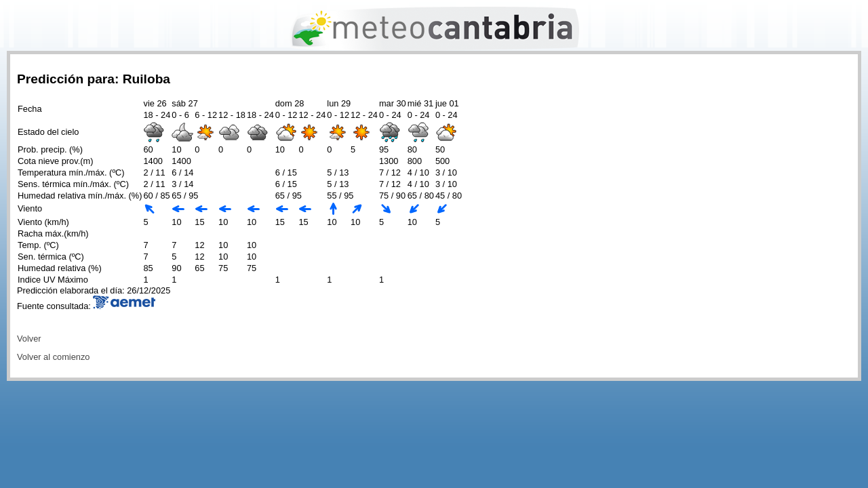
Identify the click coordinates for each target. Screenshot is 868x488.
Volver (29, 339)
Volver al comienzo (53, 357)
